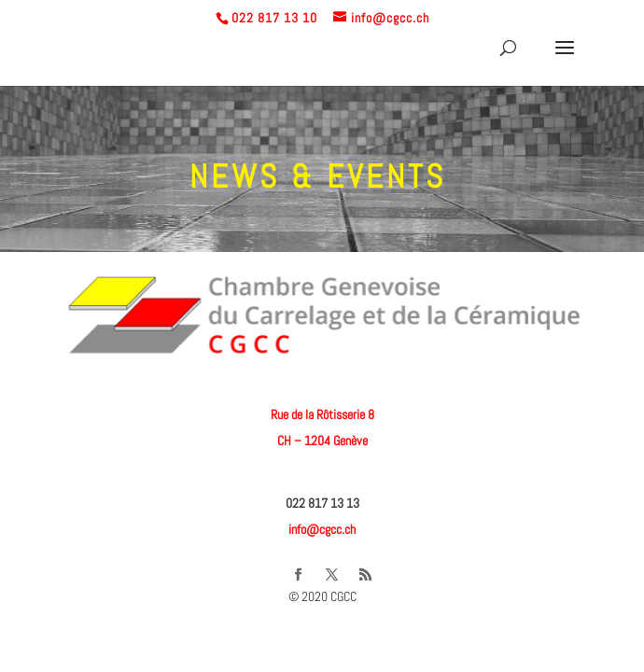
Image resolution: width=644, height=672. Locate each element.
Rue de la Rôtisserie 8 (322, 414)
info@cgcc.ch (322, 529)
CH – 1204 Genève (322, 441)
